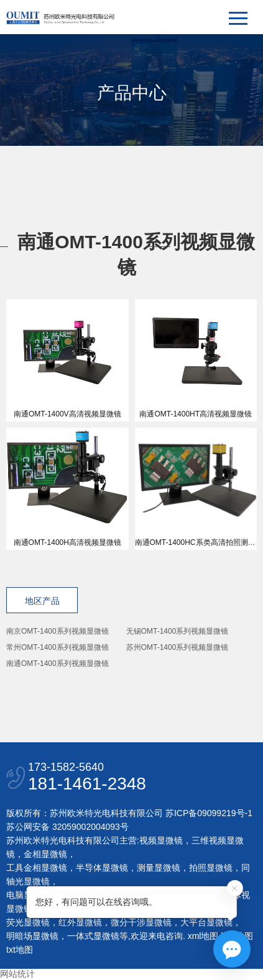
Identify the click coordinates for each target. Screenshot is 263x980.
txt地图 (20, 950)
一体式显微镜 (93, 936)
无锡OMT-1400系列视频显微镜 (178, 631)
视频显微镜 (161, 840)
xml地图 (203, 936)
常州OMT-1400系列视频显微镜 (58, 647)
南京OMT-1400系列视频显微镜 (58, 631)
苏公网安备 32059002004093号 (67, 827)
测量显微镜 (159, 868)
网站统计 (17, 974)
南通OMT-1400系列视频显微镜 (58, 663)
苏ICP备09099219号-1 (209, 813)
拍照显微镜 (211, 868)
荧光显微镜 (28, 922)
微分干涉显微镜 (141, 922)
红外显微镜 (80, 922)
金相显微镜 (45, 854)
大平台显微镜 (206, 922)
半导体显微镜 (102, 868)
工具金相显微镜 (37, 868)
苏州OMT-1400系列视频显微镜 (178, 647)
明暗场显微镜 (32, 936)
